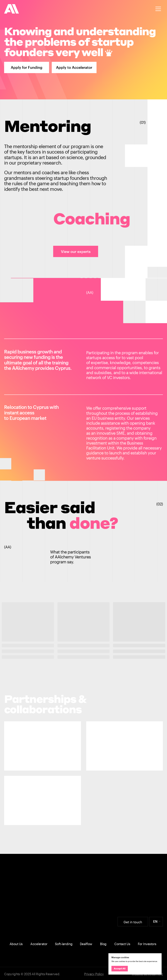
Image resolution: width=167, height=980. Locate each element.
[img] (12, 9)
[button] (158, 9)
